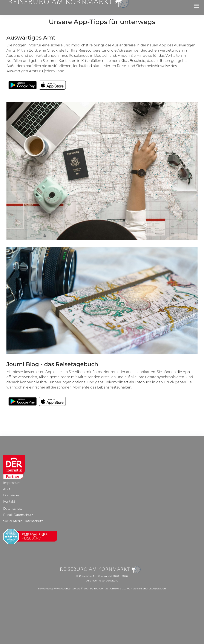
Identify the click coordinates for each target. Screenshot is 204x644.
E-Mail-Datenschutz (18, 515)
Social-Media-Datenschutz (23, 521)
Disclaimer (11, 495)
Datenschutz (13, 509)
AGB (7, 489)
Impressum (12, 483)
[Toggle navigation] (196, 6)
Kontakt (9, 502)
